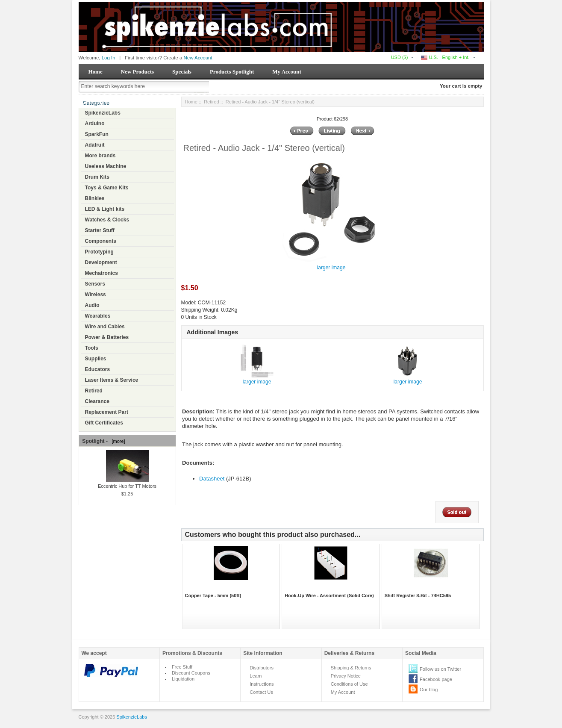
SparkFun (97, 134)
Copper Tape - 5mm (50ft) (213, 595)
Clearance (97, 401)
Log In (109, 58)
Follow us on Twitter (440, 669)
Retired (94, 391)
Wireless (96, 295)
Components (101, 241)
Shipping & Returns (351, 668)
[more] (117, 441)
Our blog (429, 690)
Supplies (96, 359)
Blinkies (95, 198)
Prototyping (99, 252)
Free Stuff (182, 667)
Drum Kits (97, 177)
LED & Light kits (105, 209)
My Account (287, 72)
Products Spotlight (232, 72)
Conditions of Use (349, 684)
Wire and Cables (105, 327)
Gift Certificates (104, 423)
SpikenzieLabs (103, 113)
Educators (98, 369)
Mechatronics (102, 273)
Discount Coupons (191, 673)
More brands (100, 156)
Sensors (95, 284)
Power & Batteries (107, 337)
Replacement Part (107, 412)
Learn (256, 676)
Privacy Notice (346, 676)
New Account (198, 58)
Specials (182, 72)
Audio (92, 305)
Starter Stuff (100, 230)
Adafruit (95, 145)
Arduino (95, 124)
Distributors (262, 668)
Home (96, 72)
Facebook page (436, 679)
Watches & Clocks (107, 220)
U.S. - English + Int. (445, 57)
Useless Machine (106, 166)
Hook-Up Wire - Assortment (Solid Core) (329, 595)
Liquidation (183, 679)
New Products (137, 72)
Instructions (262, 684)
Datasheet (212, 479)
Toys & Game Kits (107, 188)
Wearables (98, 316)
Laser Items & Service (112, 380)
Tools (92, 348)
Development (101, 262)
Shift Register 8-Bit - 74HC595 (418, 595)
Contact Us (261, 692)
